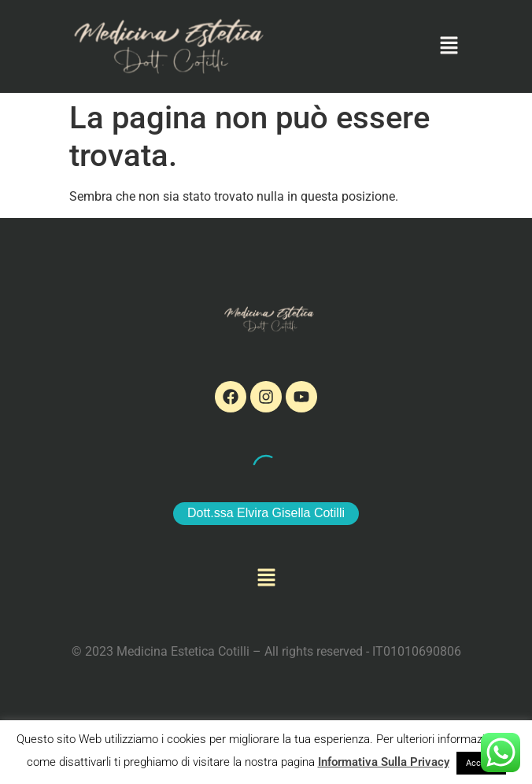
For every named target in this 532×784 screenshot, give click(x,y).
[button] (449, 46)
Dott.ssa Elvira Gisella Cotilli (266, 513)
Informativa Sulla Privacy (384, 762)
